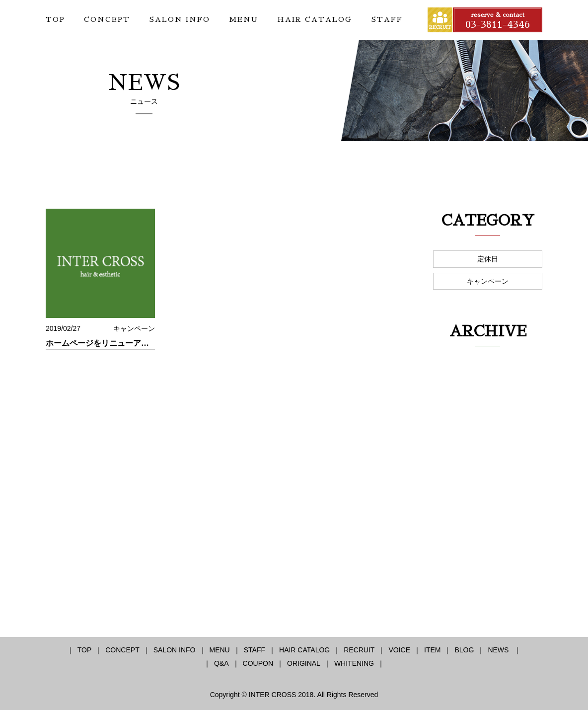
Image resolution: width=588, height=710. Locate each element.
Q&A (221, 663)
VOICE (399, 650)
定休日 (488, 259)
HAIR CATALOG (315, 19)
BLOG (464, 650)
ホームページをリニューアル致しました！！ (125, 343)
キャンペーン (488, 281)
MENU (244, 19)
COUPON (258, 663)
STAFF (387, 19)
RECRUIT (359, 650)
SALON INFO (180, 19)
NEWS (499, 650)
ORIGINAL (304, 663)
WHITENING (354, 663)
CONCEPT (107, 19)
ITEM (432, 650)
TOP (55, 19)
